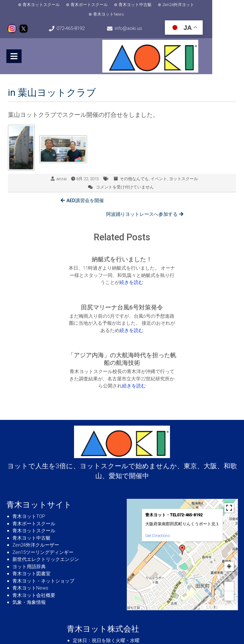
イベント (159, 169)
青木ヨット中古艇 (126, 5)
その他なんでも (134, 169)
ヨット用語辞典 (29, 495)
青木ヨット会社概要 (34, 524)
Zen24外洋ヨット (170, 5)
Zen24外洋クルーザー (36, 474)
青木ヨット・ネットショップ (43, 510)
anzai (61, 169)
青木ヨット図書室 (31, 502)
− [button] (229, 524)
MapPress (208, 536)
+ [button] (229, 515)
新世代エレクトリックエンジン (46, 488)
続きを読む (79, 259)
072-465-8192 (81, 19)
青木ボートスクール (81, 5)
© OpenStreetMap (226, 536)
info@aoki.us (150, 19)
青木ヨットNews (212, 5)
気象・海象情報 (29, 531)
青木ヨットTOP (29, 445)
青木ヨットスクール (33, 5)
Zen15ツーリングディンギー (43, 481)
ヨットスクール (183, 169)
